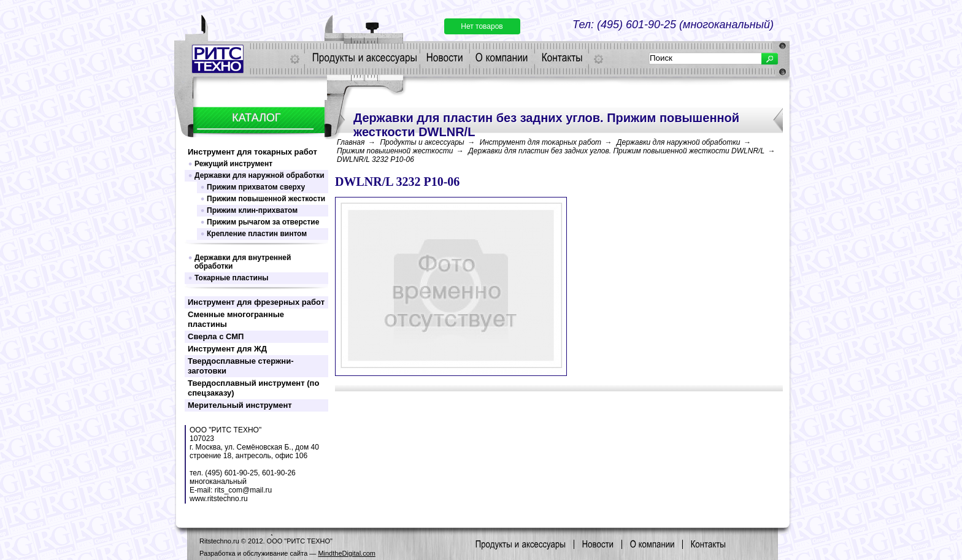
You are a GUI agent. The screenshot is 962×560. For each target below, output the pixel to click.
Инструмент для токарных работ (252, 152)
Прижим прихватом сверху (256, 187)
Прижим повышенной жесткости (266, 199)
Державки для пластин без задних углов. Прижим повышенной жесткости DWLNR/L (616, 151)
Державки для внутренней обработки (243, 262)
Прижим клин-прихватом (252, 210)
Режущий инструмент (233, 164)
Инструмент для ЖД (227, 349)
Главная (351, 142)
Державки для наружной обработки (260, 175)
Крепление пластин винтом (257, 234)
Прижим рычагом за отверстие (263, 222)
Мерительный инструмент (240, 405)
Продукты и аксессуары (422, 142)
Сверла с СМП (216, 336)
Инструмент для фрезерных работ (256, 302)
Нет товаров (482, 26)
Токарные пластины (231, 278)
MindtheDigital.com (347, 553)
